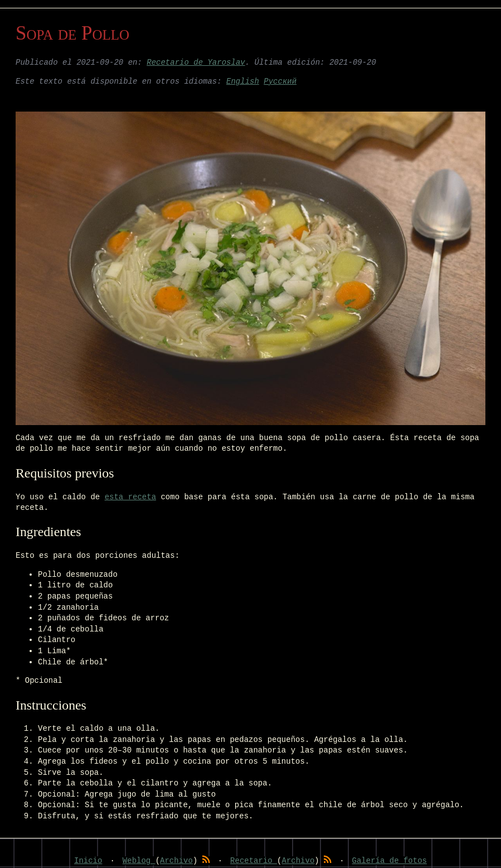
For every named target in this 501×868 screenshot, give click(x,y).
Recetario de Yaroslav (196, 63)
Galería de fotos (390, 860)
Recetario (254, 860)
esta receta (130, 497)
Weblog (139, 860)
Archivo (176, 860)
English (243, 82)
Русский (280, 82)
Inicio (88, 860)
